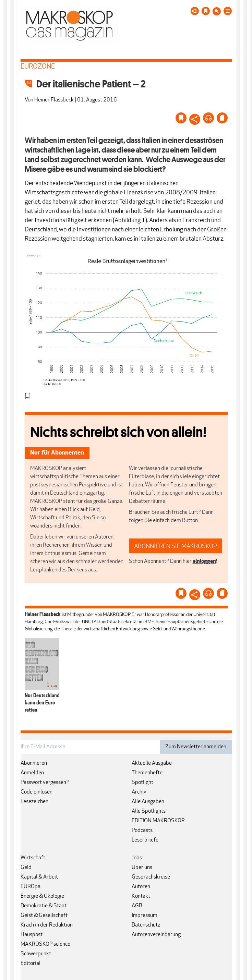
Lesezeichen (34, 802)
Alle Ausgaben (148, 802)
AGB (137, 906)
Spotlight (142, 783)
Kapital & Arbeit (39, 877)
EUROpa (31, 887)
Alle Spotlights (149, 811)
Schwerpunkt (36, 954)
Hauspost (32, 935)
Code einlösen (37, 792)
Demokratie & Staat (44, 906)
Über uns (142, 868)
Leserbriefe (145, 840)
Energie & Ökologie (42, 896)
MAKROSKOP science (45, 944)
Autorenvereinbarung (156, 935)
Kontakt (141, 896)
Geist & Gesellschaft (44, 916)
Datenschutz (146, 925)
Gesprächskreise (151, 877)
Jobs (137, 858)
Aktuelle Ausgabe (152, 763)
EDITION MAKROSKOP (158, 821)
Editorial (31, 964)
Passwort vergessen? (45, 783)
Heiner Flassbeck (54, 100)
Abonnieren (34, 763)
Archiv (139, 792)
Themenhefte (147, 773)
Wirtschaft (33, 858)
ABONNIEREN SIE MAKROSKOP (176, 547)
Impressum (145, 916)
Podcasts (142, 831)
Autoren (141, 887)
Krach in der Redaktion (47, 925)
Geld (26, 868)
